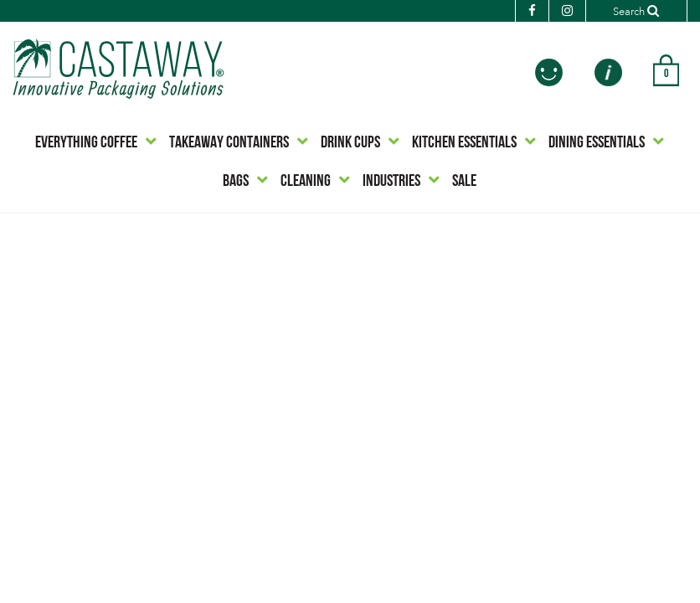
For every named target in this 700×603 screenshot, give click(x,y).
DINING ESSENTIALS (597, 143)
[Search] (630, 11)
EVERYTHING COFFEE (86, 143)
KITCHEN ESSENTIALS (464, 143)
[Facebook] (520, 12)
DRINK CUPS (350, 143)
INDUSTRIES (391, 182)
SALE (464, 182)
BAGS (236, 182)
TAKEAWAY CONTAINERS (229, 143)
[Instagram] (555, 12)
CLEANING (306, 182)
